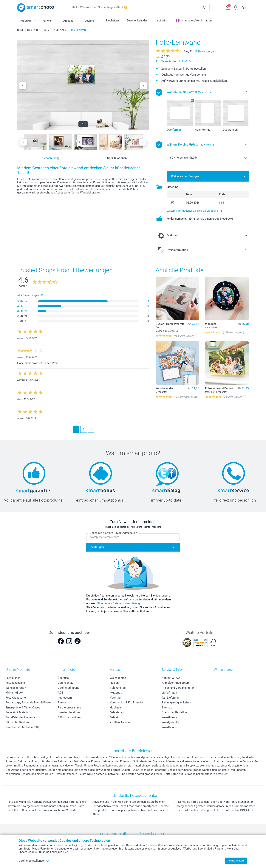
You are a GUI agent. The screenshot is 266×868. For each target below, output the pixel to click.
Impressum (65, 698)
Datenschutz (65, 683)
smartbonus (169, 727)
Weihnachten (118, 678)
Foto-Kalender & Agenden (21, 717)
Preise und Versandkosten (178, 688)
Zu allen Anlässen (121, 722)
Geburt (114, 717)
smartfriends (170, 717)
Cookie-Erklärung (68, 688)
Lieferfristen (169, 693)
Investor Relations (69, 712)
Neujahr (115, 683)
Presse (62, 702)
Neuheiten (112, 21)
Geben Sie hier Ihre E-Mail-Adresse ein (113, 533)
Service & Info (172, 670)
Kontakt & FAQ (171, 678)
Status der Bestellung (175, 712)
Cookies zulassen (236, 861)
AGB (60, 693)
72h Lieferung (170, 698)
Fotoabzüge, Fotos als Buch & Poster (29, 702)
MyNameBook (14, 693)
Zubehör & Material (17, 712)
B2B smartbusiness (70, 717)
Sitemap (167, 708)
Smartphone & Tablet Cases (23, 708)
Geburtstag (117, 712)
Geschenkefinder (137, 21)
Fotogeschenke (15, 683)
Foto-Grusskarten (16, 698)
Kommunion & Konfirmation (127, 702)
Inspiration (161, 21)
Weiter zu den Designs (185, 176)
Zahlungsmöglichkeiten (176, 702)
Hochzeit (115, 708)
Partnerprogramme (69, 708)
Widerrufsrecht (225, 670)
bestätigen (97, 547)
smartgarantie (170, 722)
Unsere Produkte (18, 670)
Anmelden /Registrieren (176, 683)
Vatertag (115, 698)
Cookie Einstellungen (34, 861)
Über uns (63, 678)
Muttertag (116, 693)
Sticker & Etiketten (17, 722)
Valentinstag (118, 688)
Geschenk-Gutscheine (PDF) (23, 727)
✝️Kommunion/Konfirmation (194, 21)
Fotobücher (13, 678)
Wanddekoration (16, 688)
